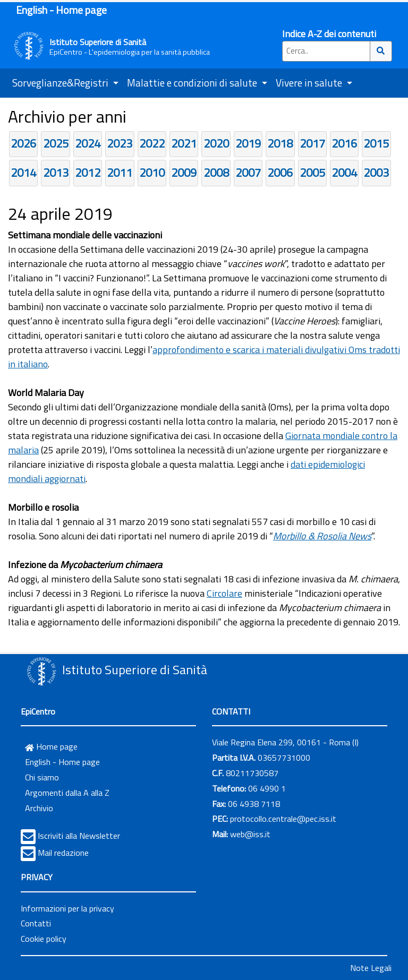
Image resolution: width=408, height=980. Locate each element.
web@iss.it (250, 834)
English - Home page (61, 10)
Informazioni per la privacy (67, 908)
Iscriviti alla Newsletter (79, 836)
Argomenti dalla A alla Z (67, 793)
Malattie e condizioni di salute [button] (193, 83)
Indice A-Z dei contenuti (329, 34)
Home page (51, 746)
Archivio (39, 808)
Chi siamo (42, 777)
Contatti (36, 923)
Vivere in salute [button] (310, 83)
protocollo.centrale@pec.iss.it (283, 819)
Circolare (224, 593)
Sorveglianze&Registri (61, 83)
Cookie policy (44, 939)
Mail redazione (63, 853)
